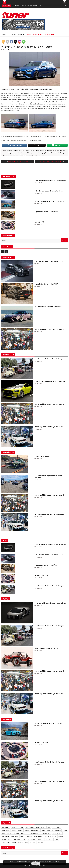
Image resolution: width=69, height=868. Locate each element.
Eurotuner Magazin (60, 151)
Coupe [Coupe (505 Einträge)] (43, 830)
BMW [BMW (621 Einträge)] (49, 827)
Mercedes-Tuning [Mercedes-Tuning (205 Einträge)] (34, 833)
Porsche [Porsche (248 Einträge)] (61, 836)
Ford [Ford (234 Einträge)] (4, 833)
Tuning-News (40, 155)
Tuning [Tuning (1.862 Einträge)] (56, 839)
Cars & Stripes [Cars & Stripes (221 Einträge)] (35, 830)
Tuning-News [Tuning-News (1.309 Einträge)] (6, 842)
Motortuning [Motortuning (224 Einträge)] (15, 836)
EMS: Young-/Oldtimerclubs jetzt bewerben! (50, 427)
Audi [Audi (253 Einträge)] (27, 827)
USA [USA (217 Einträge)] (26, 842)
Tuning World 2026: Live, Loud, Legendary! (49, 329)
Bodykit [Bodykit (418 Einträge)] (14, 830)
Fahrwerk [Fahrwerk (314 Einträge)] (58, 830)
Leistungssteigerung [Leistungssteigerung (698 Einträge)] (13, 833)
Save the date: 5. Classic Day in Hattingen (49, 359)
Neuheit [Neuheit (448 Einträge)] (23, 836)
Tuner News (29, 155)
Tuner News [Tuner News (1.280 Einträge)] (49, 839)
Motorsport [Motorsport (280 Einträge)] (6, 836)
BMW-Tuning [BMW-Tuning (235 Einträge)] (56, 827)
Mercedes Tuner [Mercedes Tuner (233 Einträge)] (46, 833)
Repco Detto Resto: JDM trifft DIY (46, 212)
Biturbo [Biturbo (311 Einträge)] (43, 827)
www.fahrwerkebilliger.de (34, 140)
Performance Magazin (46, 151)
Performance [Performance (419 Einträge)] (38, 836)
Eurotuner (15, 151)
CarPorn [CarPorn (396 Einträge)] (27, 830)
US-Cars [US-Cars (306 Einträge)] (21, 842)
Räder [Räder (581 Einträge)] (10, 839)
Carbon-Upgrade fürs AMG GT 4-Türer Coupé (50, 381)
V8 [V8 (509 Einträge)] (30, 842)
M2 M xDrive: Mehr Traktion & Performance (49, 201)
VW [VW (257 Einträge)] (34, 842)
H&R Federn (17, 153)
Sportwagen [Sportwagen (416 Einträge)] (17, 839)
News (37, 151)
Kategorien (22, 151)
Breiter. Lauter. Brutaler (43, 456)
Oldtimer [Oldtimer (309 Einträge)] (30, 836)
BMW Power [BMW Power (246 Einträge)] (6, 830)
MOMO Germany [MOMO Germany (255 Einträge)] (57, 833)
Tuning (35, 155)
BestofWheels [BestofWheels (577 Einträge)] (34, 827)
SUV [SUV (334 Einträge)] (24, 839)
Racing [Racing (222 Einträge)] (4, 839)
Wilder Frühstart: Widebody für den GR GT (49, 307)
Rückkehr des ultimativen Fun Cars (46, 648)
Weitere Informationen (54, 862)
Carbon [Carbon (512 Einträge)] (20, 830)
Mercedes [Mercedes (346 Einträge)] (24, 833)
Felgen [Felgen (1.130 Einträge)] (65, 830)
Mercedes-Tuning (59, 153)
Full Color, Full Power (42, 222)
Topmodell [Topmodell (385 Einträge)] (40, 839)
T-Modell (56, 97)
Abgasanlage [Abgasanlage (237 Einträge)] (6, 827)
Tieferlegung (22, 155)
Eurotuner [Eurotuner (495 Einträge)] (50, 830)
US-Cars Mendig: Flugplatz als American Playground (48, 477)
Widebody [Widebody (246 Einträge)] (40, 842)
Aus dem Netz (8, 151)
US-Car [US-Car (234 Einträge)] (14, 842)
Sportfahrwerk (7, 155)
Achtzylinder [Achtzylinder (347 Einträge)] (15, 827)
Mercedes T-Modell (26, 153)
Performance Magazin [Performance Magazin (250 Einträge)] (50, 836)
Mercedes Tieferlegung (38, 153)
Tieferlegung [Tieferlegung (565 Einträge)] (31, 839)
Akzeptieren (36, 863)
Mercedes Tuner (31, 151)
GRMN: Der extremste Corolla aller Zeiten (49, 191)
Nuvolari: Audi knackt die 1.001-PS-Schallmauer (51, 181)
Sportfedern (15, 155)
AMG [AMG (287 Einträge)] (22, 827)
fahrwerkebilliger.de (8, 153)
